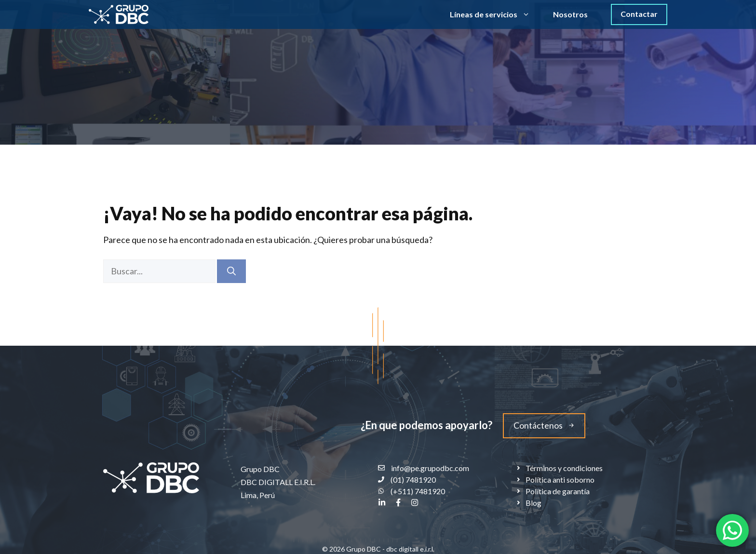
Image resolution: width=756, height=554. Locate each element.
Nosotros (570, 14)
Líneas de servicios (496, 14)
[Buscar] (231, 271)
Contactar (639, 14)
